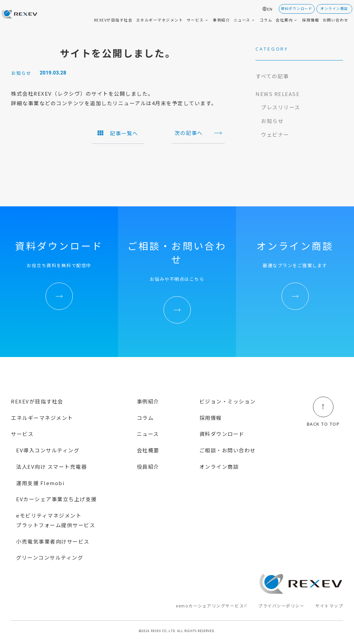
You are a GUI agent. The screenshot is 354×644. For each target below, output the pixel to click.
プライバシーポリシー (281, 606)
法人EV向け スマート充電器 (51, 467)
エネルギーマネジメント (42, 418)
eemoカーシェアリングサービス (210, 606)
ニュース (148, 434)
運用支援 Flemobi (40, 483)
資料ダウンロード (222, 434)
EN (270, 9)
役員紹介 (148, 467)
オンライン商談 (219, 467)
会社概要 (148, 450)
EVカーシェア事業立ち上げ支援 (56, 499)
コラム (145, 418)
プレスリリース (281, 107)
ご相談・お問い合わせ (228, 450)
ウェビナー (275, 134)
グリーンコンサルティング (50, 557)
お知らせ (272, 121)
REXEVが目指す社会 (37, 401)
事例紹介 (148, 401)
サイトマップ (329, 606)
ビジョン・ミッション (228, 401)
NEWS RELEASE (278, 94)
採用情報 (211, 418)
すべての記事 (272, 76)
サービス (22, 434)
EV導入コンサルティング (48, 450)
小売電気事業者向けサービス (53, 541)
